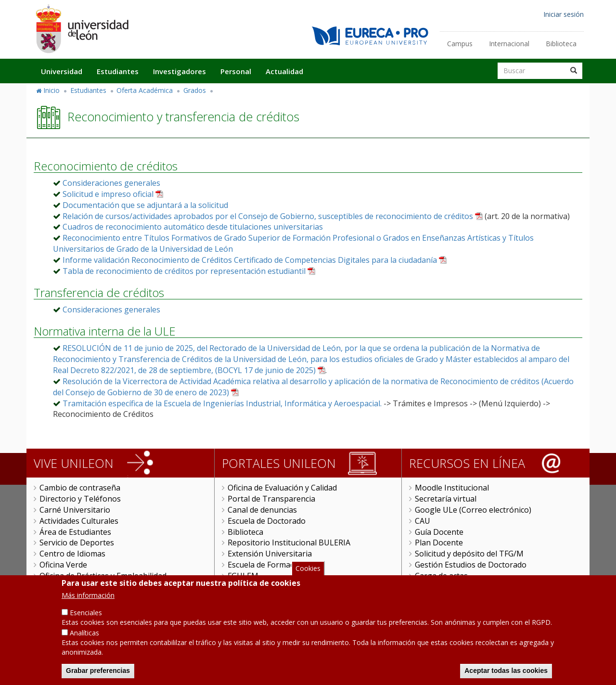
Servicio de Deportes (77, 543)
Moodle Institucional (452, 488)
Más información (88, 598)
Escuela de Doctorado (267, 521)
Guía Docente (439, 532)
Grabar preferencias (98, 673)
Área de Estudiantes (75, 532)
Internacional (509, 44)
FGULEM (243, 576)
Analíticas (84, 635)
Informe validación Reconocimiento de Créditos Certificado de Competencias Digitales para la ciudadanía (250, 260)
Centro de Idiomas (72, 554)
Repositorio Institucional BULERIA (289, 543)
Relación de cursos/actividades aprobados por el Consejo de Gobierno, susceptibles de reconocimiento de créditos (268, 216)
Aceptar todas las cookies (506, 673)
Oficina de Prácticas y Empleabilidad (103, 576)
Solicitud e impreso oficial (108, 194)
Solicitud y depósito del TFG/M (469, 554)
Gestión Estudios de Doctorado (471, 565)
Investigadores (180, 71)
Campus (460, 44)
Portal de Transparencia (271, 499)
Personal (236, 71)
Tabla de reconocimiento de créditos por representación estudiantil (184, 271)
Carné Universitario (75, 510)
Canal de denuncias (262, 510)
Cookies (308, 570)
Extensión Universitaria (270, 554)
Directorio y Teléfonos (80, 499)
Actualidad (284, 71)
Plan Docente (439, 543)
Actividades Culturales (79, 521)
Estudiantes (118, 71)
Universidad (62, 71)
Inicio (51, 90)
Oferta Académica (145, 90)
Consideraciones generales (111, 183)
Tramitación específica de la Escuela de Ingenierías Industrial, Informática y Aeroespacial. (222, 403)
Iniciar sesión (564, 14)
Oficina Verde (63, 565)
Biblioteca (561, 44)
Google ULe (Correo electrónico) (473, 510)
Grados (195, 90)
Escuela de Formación (266, 565)
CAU (423, 521)
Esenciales (86, 615)
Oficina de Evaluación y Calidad (282, 488)
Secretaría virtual (446, 499)
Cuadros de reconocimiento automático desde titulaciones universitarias (193, 227)
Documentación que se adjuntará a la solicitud (145, 205)
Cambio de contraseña (80, 488)
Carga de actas (441, 576)
